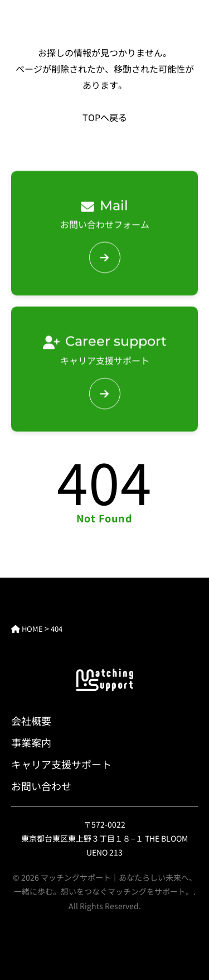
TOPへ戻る (105, 117)
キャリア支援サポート (105, 348)
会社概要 (31, 720)
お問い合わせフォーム (105, 212)
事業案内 (31, 742)
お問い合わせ (41, 786)
